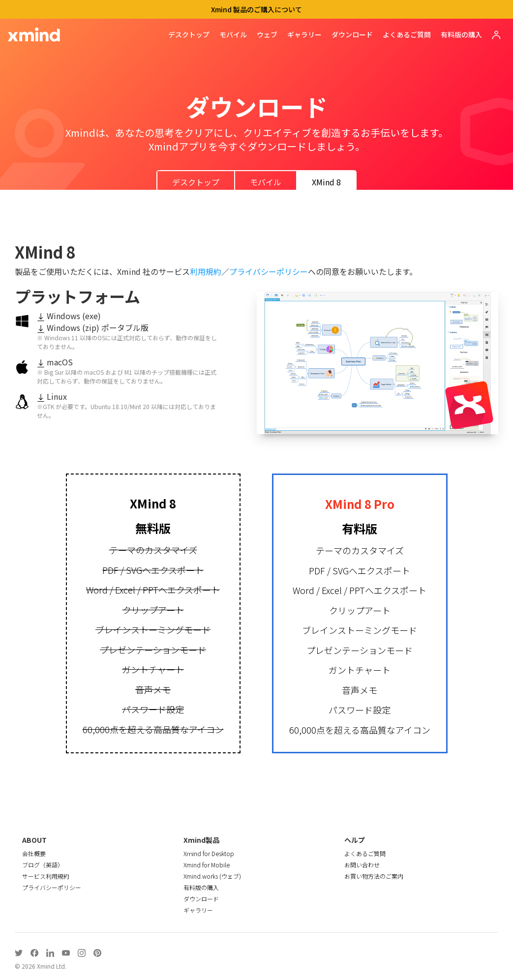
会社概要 (34, 853)
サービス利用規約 (46, 876)
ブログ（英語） (43, 865)
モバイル (233, 34)
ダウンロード (352, 34)
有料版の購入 (461, 34)
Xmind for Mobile (207, 865)
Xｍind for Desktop (209, 853)
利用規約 (206, 271)
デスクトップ (189, 34)
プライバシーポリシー (269, 271)
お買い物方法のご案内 (374, 876)
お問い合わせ (362, 865)
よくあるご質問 (407, 34)
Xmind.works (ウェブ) (212, 876)
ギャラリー (304, 34)
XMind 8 (326, 182)
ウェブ (267, 34)
